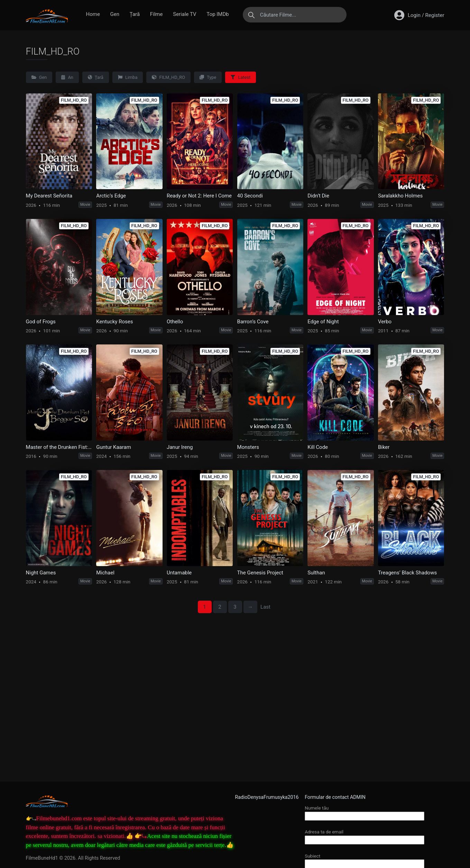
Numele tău (365, 812)
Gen (115, 14)
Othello (175, 322)
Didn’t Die (318, 196)
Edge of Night (323, 322)
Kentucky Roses (114, 322)
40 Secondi (250, 196)
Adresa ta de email (365, 836)
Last (265, 607)
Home (93, 14)
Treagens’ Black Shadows (407, 573)
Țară (135, 14)
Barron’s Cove (253, 322)
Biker (384, 447)
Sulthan (316, 573)
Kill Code (318, 447)
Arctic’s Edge (111, 196)
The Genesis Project (260, 573)
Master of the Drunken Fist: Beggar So (59, 447)
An (67, 77)
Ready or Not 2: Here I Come (199, 196)
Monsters (248, 447)
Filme (156, 14)
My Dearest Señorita (49, 196)
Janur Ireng (180, 447)
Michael (105, 573)
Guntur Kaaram (114, 447)
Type (208, 77)
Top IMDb (218, 14)
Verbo (385, 322)
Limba (128, 77)
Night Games (41, 573)
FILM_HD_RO (168, 77)
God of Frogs (41, 322)
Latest (241, 77)
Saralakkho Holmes (400, 196)
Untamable (179, 573)
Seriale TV (185, 14)
